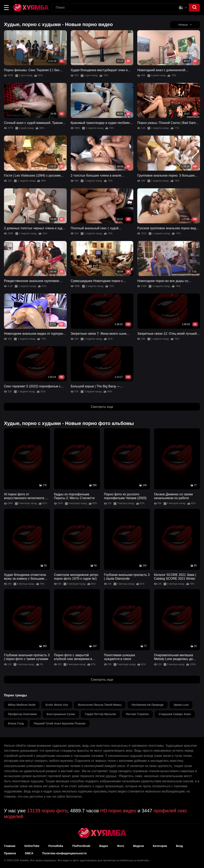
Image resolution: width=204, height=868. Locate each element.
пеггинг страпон (137, 714)
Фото (121, 846)
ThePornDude (81, 846)
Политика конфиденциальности (64, 853)
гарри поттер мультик (100, 714)
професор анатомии (22, 714)
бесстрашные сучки (61, 714)
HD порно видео (118, 811)
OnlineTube (32, 846)
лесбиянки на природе (148, 705)
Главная (10, 846)
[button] (6, 8)
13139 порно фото (47, 811)
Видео (104, 846)
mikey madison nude (22, 705)
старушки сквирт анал (175, 714)
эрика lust (181, 705)
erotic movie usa (57, 705)
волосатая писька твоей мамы (100, 705)
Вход (179, 846)
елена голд (16, 723)
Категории (160, 846)
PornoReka (56, 846)
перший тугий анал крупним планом (59, 723)
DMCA (29, 853)
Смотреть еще (102, 407)
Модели (138, 846)
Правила (10, 853)
